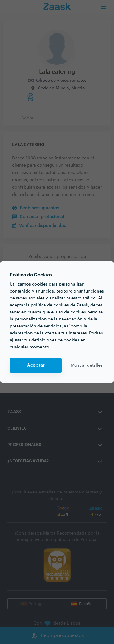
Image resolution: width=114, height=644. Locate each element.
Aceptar (36, 365)
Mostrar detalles (87, 365)
